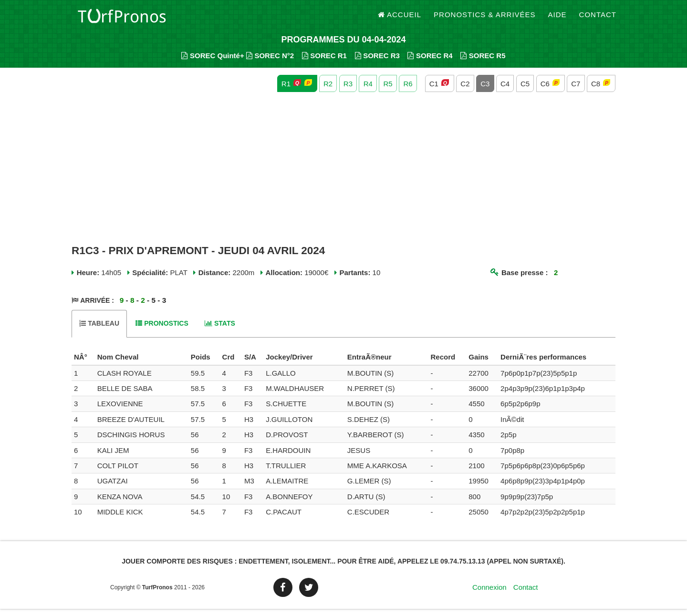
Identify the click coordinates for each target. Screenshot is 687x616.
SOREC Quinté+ (213, 62)
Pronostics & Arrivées (485, 19)
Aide (557, 19)
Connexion (489, 594)
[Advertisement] (343, 175)
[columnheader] (83, 364)
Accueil (400, 19)
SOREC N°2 (270, 62)
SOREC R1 (324, 62)
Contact (598, 19)
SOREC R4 (430, 62)
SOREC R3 (377, 62)
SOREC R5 (483, 62)
